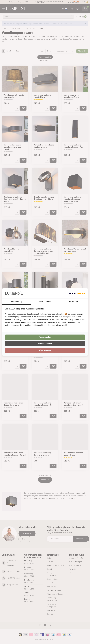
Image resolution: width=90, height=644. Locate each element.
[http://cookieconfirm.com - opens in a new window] (77, 293)
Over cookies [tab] (45, 302)
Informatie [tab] (74, 302)
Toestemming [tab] (16, 302)
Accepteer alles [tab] (45, 337)
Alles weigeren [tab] (45, 350)
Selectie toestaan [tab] (45, 344)
